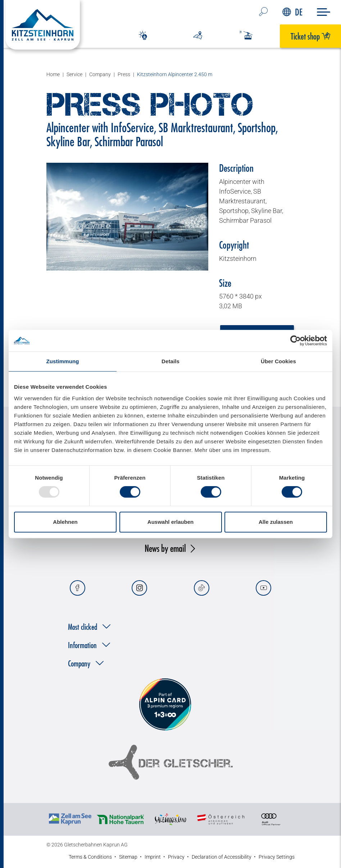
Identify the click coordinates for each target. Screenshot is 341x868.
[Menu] (324, 12)
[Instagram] (139, 588)
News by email (165, 548)
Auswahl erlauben (170, 522)
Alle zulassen (276, 522)
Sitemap (128, 857)
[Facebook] (78, 588)
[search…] (263, 12)
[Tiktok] (202, 588)
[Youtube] (263, 588)
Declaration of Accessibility (222, 857)
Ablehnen (65, 522)
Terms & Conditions (90, 857)
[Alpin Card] (165, 705)
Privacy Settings (277, 857)
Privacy (176, 857)
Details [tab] (170, 361)
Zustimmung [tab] (63, 361)
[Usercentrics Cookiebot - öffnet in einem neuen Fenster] (295, 341)
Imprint (153, 857)
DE (292, 12)
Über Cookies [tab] (278, 361)
